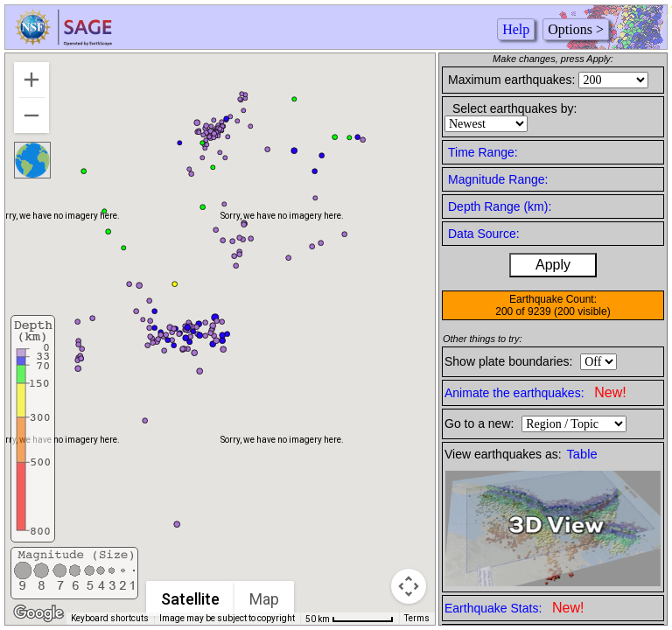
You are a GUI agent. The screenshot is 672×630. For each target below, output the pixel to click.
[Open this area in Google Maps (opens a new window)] (38, 613)
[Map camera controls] (409, 586)
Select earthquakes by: (514, 108)
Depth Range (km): (500, 206)
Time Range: (483, 152)
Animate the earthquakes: (535, 392)
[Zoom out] (31, 115)
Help (516, 29)
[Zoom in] (31, 80)
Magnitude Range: (498, 179)
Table (582, 454)
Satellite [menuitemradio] (191, 599)
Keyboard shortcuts (110, 618)
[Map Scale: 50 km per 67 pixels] (350, 619)
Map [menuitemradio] (265, 599)
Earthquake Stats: (514, 608)
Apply (553, 265)
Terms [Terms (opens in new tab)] (417, 618)
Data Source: (484, 234)
